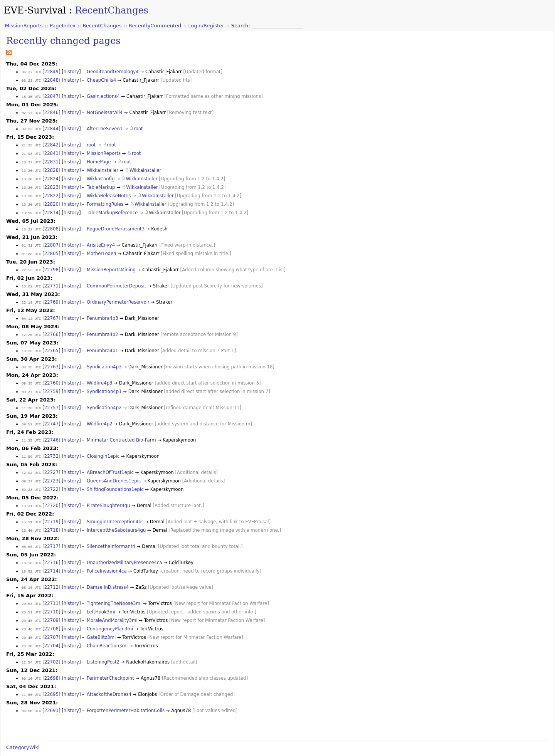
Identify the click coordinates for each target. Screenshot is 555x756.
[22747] (51, 413)
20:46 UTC (31, 612)
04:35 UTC (31, 358)
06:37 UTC (31, 72)
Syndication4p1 (104, 382)
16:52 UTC (31, 557)
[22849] (51, 72)
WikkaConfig (101, 175)
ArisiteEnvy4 (101, 239)
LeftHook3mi (101, 596)
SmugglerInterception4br (115, 509)
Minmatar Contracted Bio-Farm (121, 429)
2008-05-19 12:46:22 (86, 743)
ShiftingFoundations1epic (115, 477)
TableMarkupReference (112, 208)
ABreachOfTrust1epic (110, 461)
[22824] (51, 175)
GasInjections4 (103, 96)
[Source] (16, 743)
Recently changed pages (63, 41)
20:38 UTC (31, 629)
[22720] (51, 493)
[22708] (51, 612)
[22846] (51, 111)
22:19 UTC (31, 295)
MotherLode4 (102, 247)
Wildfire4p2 (100, 413)
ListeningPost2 (103, 644)
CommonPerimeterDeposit (116, 279)
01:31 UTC (31, 239)
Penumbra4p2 (103, 326)
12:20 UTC (31, 327)
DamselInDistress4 (108, 572)
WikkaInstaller (103, 167)
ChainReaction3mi (107, 628)
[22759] (51, 382)
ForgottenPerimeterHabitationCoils (126, 692)
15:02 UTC (31, 279)
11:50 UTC (31, 676)
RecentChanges (112, 10)
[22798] (51, 263)
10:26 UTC (31, 342)
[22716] (51, 548)
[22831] (51, 159)
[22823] (51, 183)
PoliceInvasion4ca (107, 556)
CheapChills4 (101, 80)
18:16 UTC (31, 549)
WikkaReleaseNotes (109, 192)
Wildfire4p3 (100, 374)
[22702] (51, 644)
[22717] (51, 533)
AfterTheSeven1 (105, 127)
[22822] (51, 192)
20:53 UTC (31, 588)
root (138, 127)
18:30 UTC (31, 96)
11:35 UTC (31, 429)
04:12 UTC (31, 311)
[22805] (51, 247)
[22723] (51, 469)
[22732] (51, 445)
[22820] (51, 200)
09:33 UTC (31, 127)
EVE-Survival (35, 10)
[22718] (51, 517)
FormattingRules (105, 200)
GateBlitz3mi (101, 620)
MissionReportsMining (111, 263)
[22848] (51, 80)
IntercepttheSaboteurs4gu (116, 517)
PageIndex (63, 26)
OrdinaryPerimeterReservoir (118, 295)
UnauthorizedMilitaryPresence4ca (124, 548)
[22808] (51, 223)
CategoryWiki (23, 728)
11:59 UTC (31, 445)
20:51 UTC (31, 596)
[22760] (51, 374)
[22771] (51, 279)
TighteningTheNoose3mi (114, 588)
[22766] (51, 326)
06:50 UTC (31, 692)
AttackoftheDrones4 (109, 676)
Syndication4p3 (104, 358)
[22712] (51, 572)
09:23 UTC (31, 477)
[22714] (51, 556)
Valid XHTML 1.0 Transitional (450, 752)
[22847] (51, 96)
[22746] (51, 429)
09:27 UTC (31, 382)
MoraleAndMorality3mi (112, 604)
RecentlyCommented (155, 26)
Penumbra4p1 (103, 342)
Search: (241, 26)
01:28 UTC (31, 248)
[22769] (51, 295)
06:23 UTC (31, 80)
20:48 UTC (31, 604)
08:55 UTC (31, 533)
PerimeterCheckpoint (110, 660)
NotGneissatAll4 (105, 111)
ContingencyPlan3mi (110, 612)
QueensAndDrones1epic (114, 469)
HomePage (99, 159)
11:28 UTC (31, 398)
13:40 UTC (31, 517)
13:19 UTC (31, 208)
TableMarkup (101, 183)
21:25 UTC (31, 143)
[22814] (51, 208)
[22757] (51, 398)
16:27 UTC (31, 159)
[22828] (51, 167)
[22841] (51, 151)
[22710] (51, 596)
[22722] (51, 477)
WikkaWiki (542, 752)
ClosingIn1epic (103, 445)
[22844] (51, 127)
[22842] (51, 143)
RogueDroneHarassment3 (116, 223)
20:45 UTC (31, 621)
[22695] (51, 676)
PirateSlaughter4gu (108, 493)
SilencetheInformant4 (111, 533)
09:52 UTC (31, 414)
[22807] (51, 239)
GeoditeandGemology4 (113, 72)
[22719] (51, 509)
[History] (45, 743)
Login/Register (206, 26)
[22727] (51, 461)
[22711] (51, 588)
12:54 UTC (31, 644)
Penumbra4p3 (103, 311)
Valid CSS (493, 752)
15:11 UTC (31, 509)
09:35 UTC (31, 374)
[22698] (51, 660)
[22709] (51, 604)
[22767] (51, 311)
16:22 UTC (31, 224)
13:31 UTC (31, 493)
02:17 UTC (31, 112)
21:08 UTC (31, 151)
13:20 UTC (31, 167)
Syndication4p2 (104, 398)
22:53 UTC (31, 263)
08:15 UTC (31, 572)
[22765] (51, 342)
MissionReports (24, 26)
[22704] (51, 628)
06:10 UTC (31, 660)
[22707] (51, 620)
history (71, 72)
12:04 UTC (31, 461)
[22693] (51, 692)
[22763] (51, 358)
